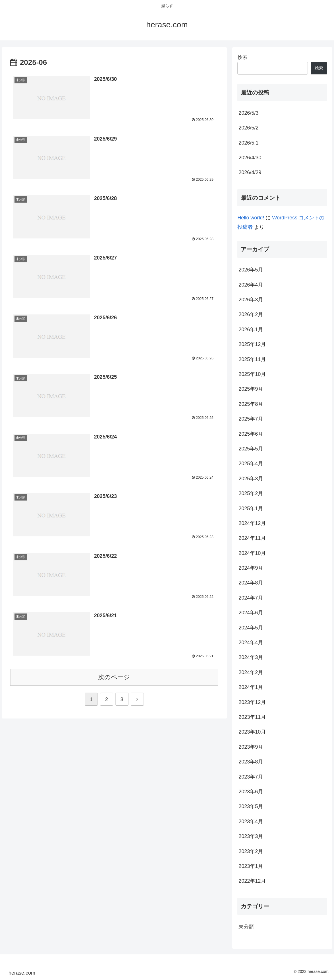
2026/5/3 (248, 113)
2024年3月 (251, 657)
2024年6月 (251, 613)
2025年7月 (251, 419)
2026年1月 (251, 330)
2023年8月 (251, 762)
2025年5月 (251, 449)
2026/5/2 (248, 128)
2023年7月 (251, 777)
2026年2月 (251, 314)
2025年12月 (252, 344)
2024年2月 (251, 672)
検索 (242, 57)
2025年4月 (251, 464)
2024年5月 (251, 628)
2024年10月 (252, 553)
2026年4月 (251, 285)
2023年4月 (251, 822)
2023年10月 (252, 732)
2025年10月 (252, 374)
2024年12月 (252, 523)
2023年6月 (251, 792)
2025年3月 (251, 479)
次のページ (114, 676)
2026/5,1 (248, 143)
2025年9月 (251, 389)
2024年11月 (252, 538)
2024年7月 (251, 598)
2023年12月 (252, 702)
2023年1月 (251, 866)
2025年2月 (251, 493)
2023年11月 (252, 717)
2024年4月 (251, 643)
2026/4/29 (250, 172)
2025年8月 (251, 404)
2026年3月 (251, 300)
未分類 (246, 927)
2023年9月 (251, 747)
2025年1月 (251, 508)
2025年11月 (252, 359)
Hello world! (251, 218)
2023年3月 (251, 836)
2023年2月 (251, 851)
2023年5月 (251, 806)
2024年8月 (251, 583)
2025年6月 (251, 434)
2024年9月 (251, 568)
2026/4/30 (250, 158)
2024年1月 (251, 687)
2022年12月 (252, 881)
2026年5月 (251, 270)
